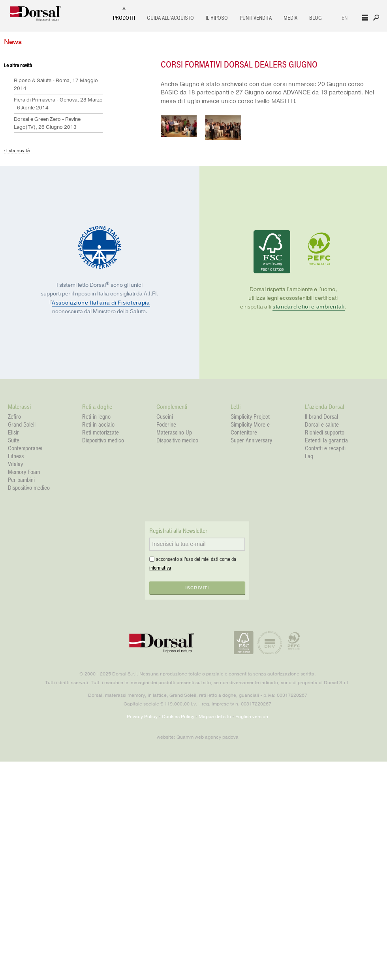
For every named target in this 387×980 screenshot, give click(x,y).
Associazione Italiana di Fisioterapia (101, 303)
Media (290, 18)
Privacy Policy (142, 717)
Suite (14, 440)
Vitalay (15, 464)
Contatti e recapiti (325, 448)
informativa (160, 568)
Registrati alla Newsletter (178, 531)
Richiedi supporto (325, 433)
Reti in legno (96, 417)
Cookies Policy (178, 717)
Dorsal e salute (322, 425)
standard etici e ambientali (309, 307)
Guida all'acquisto (170, 18)
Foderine (166, 425)
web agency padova (217, 737)
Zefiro (14, 417)
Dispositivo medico (29, 488)
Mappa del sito (215, 717)
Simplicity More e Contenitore (250, 429)
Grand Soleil (22, 425)
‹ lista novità (17, 150)
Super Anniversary (251, 440)
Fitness (16, 456)
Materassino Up (174, 433)
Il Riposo (217, 18)
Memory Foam (24, 472)
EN (345, 18)
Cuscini (165, 417)
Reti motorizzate (101, 433)
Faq (309, 456)
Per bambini (21, 480)
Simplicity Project (250, 417)
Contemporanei (25, 448)
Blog (316, 18)
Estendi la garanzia (326, 440)
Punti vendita (256, 18)
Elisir (13, 433)
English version (252, 717)
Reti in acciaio (98, 425)
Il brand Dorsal (321, 417)
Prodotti (124, 18)
